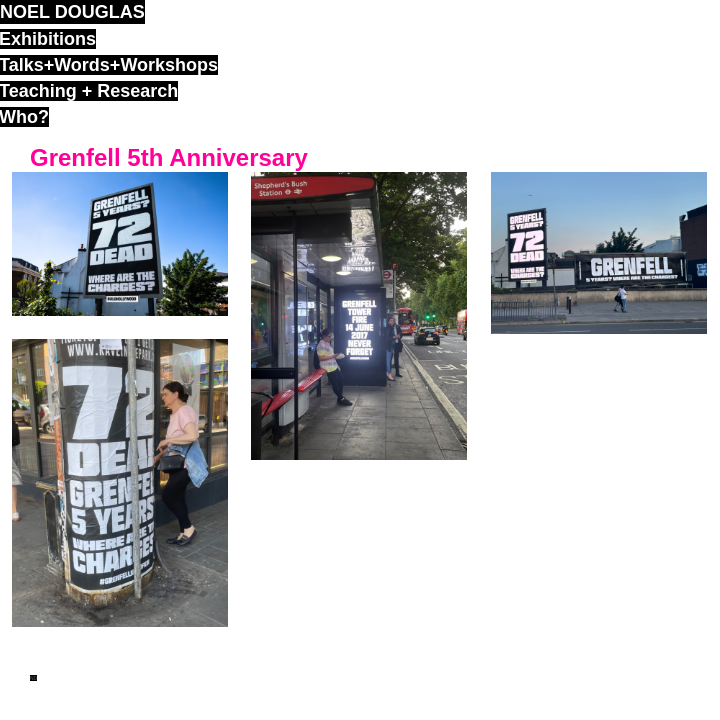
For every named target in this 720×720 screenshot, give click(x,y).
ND (33, 678)
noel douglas (72, 12)
